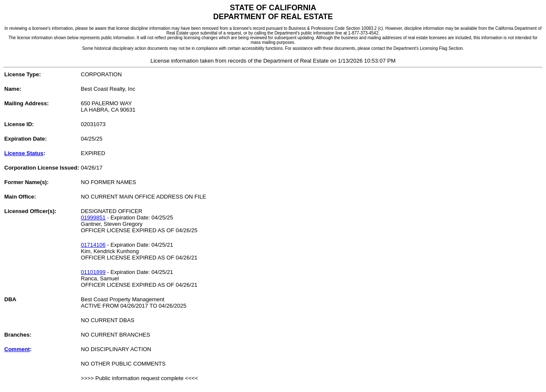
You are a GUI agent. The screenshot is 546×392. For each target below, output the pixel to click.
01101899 (93, 272)
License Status (24, 153)
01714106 (93, 245)
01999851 (93, 218)
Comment (17, 349)
